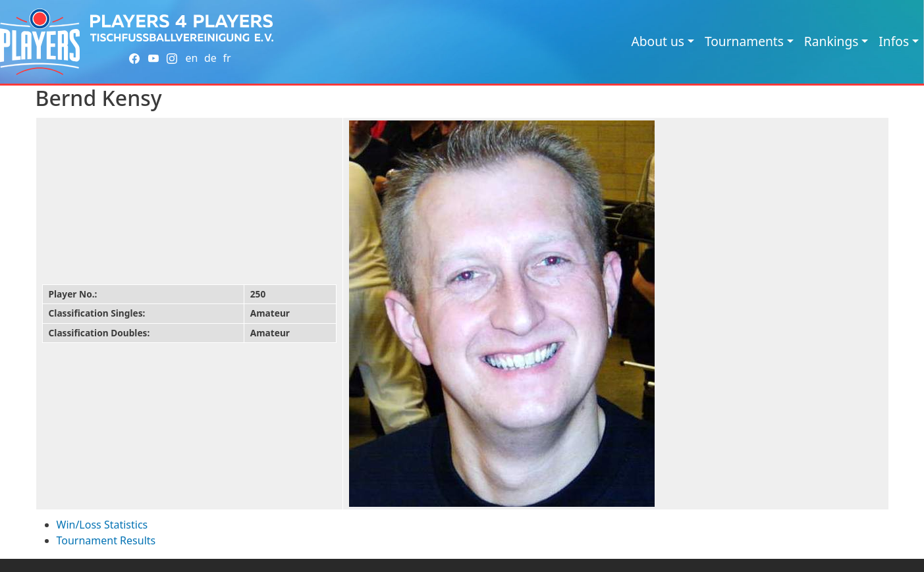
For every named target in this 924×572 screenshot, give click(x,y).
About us (658, 41)
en (191, 58)
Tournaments (744, 41)
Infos (894, 41)
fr (227, 58)
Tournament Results (106, 540)
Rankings (831, 41)
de (210, 58)
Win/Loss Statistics (102, 525)
